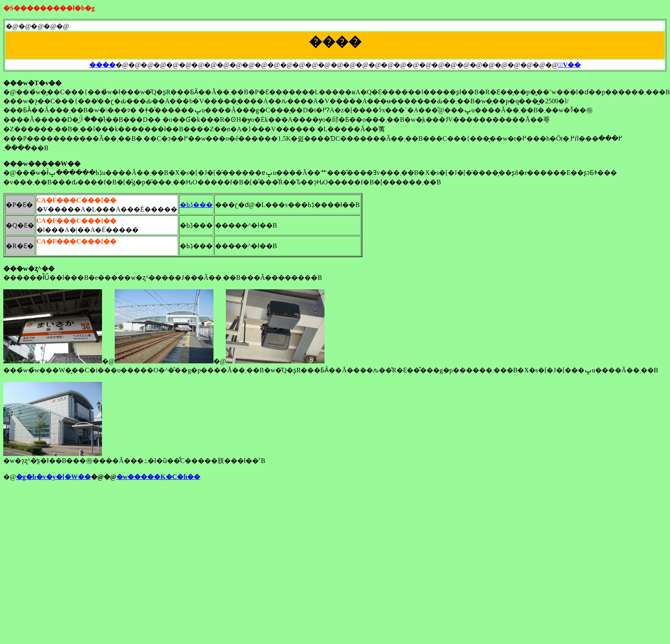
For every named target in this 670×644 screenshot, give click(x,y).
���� (102, 65)
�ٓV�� (569, 65)
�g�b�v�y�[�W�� (53, 477)
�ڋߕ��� (196, 205)
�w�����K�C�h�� (158, 477)
